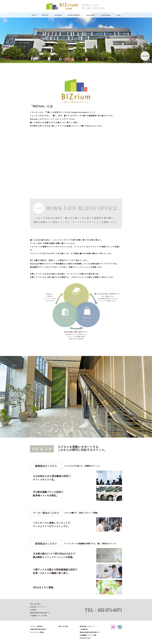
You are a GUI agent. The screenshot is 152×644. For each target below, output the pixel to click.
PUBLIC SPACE (45, 15)
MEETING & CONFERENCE (74, 15)
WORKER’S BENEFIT (90, 15)
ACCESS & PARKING (106, 15)
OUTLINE (118, 15)
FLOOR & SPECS (58, 15)
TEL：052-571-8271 (103, 610)
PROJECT (34, 15)
